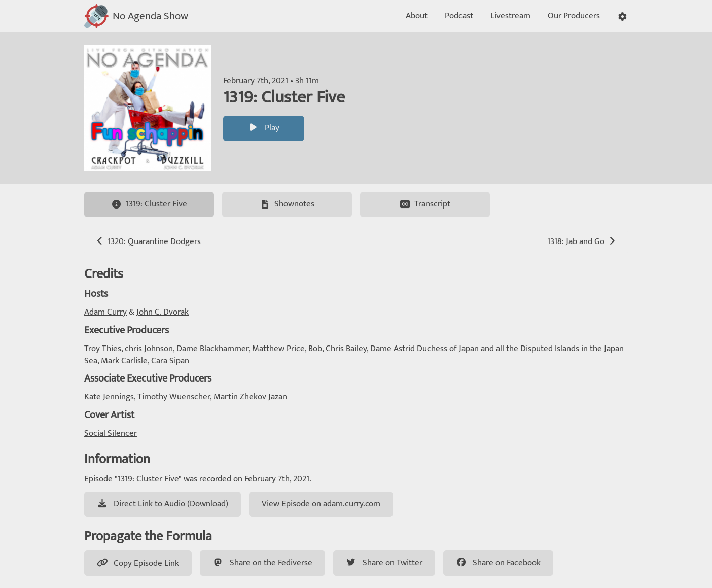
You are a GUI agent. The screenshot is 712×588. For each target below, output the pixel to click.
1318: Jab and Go (582, 241)
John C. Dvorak (163, 312)
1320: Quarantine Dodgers (148, 241)
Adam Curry (105, 312)
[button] (622, 16)
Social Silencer (111, 433)
